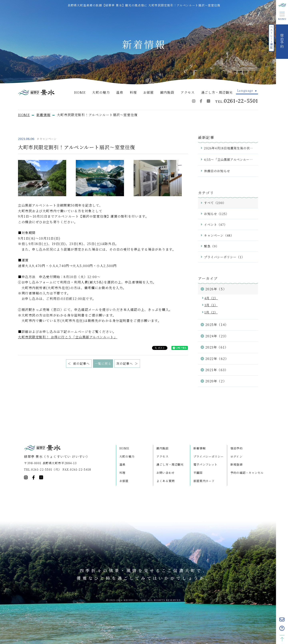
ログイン (236, 456)
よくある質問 (165, 481)
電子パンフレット (205, 464)
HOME (80, 92)
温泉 (120, 92)
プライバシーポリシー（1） (224, 257)
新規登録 (236, 464)
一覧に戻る (103, 363)
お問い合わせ (165, 473)
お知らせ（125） (216, 214)
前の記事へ (81, 363)
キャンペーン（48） (219, 235)
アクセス (188, 92)
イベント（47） (216, 225)
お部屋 (148, 92)
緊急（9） (211, 246)
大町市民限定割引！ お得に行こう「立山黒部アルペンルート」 (68, 337)
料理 (133, 92)
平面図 (198, 473)
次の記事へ (125, 363)
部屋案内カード (204, 481)
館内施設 (167, 92)
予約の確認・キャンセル (247, 473)
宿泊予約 (236, 448)
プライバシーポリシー (208, 456)
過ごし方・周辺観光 (217, 92)
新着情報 (199, 448)
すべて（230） (215, 203)
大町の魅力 (101, 92)
